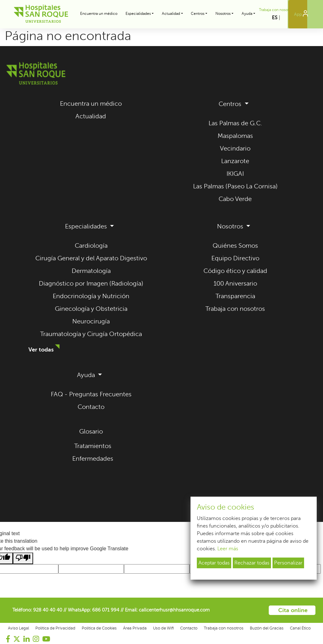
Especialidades (87, 226)
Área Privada (135, 628)
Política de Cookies (99, 628)
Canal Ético (300, 628)
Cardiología (91, 246)
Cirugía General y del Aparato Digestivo (91, 258)
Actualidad (91, 116)
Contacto (91, 407)
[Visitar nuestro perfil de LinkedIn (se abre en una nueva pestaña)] (26, 639)
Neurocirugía (91, 321)
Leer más (228, 549)
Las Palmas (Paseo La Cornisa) (235, 186)
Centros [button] (198, 14)
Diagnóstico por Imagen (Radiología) (91, 284)
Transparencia (235, 296)
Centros (231, 104)
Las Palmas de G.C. (235, 123)
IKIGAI (235, 174)
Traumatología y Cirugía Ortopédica (91, 334)
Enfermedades (93, 459)
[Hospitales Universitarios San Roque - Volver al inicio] (35, 14)
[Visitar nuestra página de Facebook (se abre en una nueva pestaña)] (8, 639)
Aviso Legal (18, 628)
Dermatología (91, 271)
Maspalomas (235, 136)
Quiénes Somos (235, 246)
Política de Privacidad (55, 628)
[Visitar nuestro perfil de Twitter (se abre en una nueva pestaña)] (17, 639)
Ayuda (87, 375)
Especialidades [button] (138, 14)
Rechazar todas (252, 563)
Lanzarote (235, 161)
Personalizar (288, 563)
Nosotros (231, 226)
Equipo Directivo (235, 258)
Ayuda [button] (247, 14)
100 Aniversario (235, 284)
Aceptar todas (214, 563)
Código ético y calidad (235, 271)
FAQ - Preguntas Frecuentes (91, 394)
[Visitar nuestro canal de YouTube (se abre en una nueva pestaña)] (46, 639)
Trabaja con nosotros (276, 10)
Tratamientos (93, 446)
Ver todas (41, 350)
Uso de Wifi (163, 628)
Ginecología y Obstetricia (91, 309)
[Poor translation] (23, 558)
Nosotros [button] (223, 14)
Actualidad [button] (171, 14)
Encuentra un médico (99, 14)
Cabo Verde (235, 199)
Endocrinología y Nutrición (91, 296)
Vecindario (235, 148)
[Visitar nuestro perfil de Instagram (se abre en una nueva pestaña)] (36, 639)
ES (275, 18)
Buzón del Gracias (267, 628)
